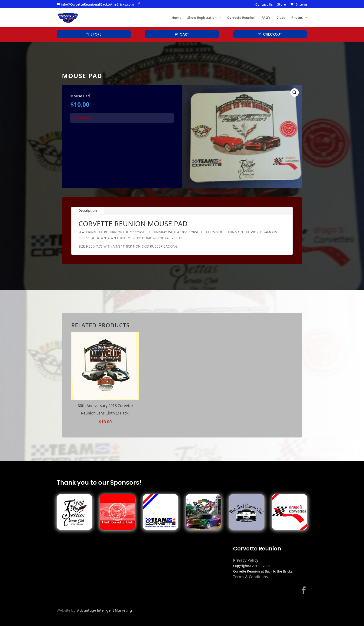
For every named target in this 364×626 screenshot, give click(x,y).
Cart (184, 34)
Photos (297, 18)
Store (281, 5)
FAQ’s (266, 18)
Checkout (273, 34)
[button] (295, 93)
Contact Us (264, 5)
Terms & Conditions (250, 577)
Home (176, 18)
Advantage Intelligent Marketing (104, 610)
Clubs (281, 18)
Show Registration (202, 18)
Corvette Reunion (241, 18)
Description (88, 210)
